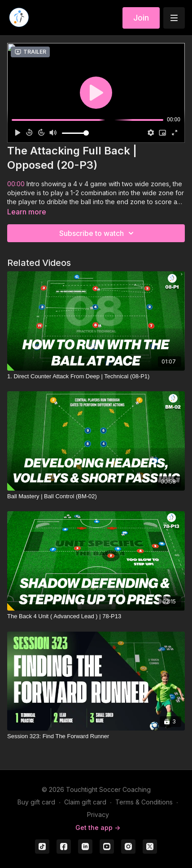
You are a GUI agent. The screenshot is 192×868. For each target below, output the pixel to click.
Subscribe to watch (98, 233)
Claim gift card (85, 802)
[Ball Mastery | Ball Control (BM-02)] (96, 496)
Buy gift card (36, 802)
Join (141, 18)
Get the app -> (98, 827)
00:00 (16, 184)
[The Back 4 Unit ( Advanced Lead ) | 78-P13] (96, 616)
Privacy (98, 815)
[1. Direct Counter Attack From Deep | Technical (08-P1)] (96, 376)
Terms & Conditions (144, 802)
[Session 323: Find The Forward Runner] (96, 736)
